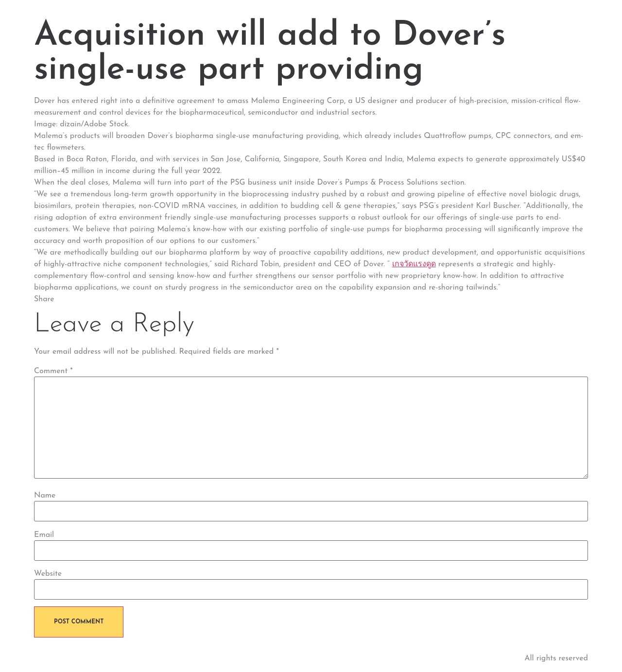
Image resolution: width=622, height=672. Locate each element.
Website (48, 574)
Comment (53, 371)
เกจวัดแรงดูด (414, 264)
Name (45, 496)
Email (44, 535)
